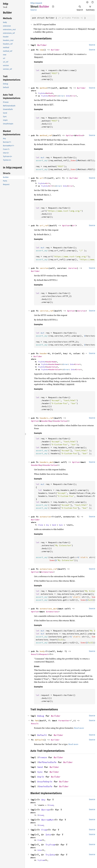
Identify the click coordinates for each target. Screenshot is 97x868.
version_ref (47, 311)
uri (42, 178)
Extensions (47, 572)
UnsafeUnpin (45, 782)
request (39, 3)
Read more (79, 728)
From (44, 830)
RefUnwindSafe (48, 762)
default (39, 740)
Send (54, 525)
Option (70, 135)
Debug (41, 716)
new (42, 50)
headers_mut (47, 462)
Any (47, 525)
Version (73, 268)
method (43, 88)
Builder (42, 45)
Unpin (41, 777)
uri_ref (44, 225)
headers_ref (47, 418)
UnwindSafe (45, 786)
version (44, 268)
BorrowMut (48, 820)
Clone (40, 525)
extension (45, 517)
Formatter (64, 721)
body (42, 651)
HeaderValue (51, 367)
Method (49, 93)
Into (68, 96)
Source (34, 10)
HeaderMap (47, 421)
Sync (61, 525)
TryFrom (50, 845)
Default (42, 735)
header (43, 353)
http (32, 3)
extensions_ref (48, 569)
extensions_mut (48, 609)
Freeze (43, 757)
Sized (51, 805)
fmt (37, 721)
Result (35, 654)
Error (61, 96)
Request (44, 654)
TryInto (41, 93)
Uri (47, 183)
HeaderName (51, 362)
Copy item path (53, 6)
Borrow (45, 810)
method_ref (46, 135)
